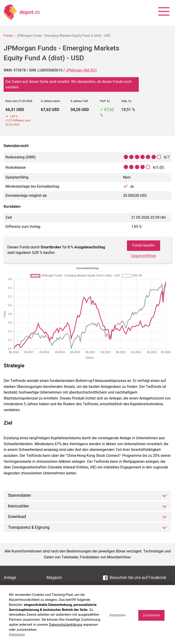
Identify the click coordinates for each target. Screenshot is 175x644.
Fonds (8, 36)
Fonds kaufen (144, 245)
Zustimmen (151, 615)
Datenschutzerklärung (66, 625)
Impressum (17, 634)
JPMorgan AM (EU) (81, 70)
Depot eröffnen (144, 256)
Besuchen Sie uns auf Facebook (135, 578)
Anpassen (117, 615)
